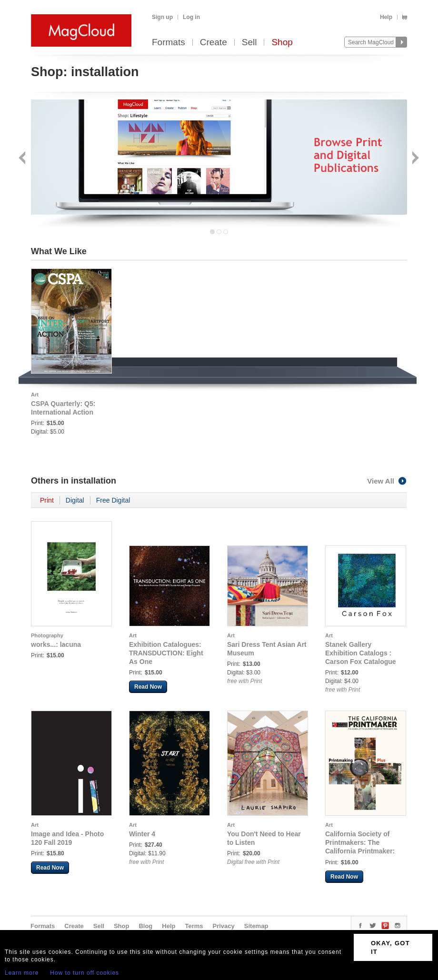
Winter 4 (142, 834)
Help (386, 17)
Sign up (162, 17)
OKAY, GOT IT (390, 947)
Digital (75, 500)
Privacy (224, 926)
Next (414, 159)
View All (387, 481)
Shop (282, 43)
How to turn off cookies (85, 973)
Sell (249, 43)
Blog (145, 926)
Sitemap (256, 926)
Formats (169, 43)
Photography (47, 635)
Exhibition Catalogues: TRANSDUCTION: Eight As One (166, 653)
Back (23, 159)
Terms (194, 926)
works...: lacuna (56, 644)
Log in (191, 17)
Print (47, 500)
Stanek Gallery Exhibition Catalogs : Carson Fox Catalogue (361, 653)
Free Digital (113, 500)
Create (214, 43)
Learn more (22, 973)
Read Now (148, 687)
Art (35, 395)
